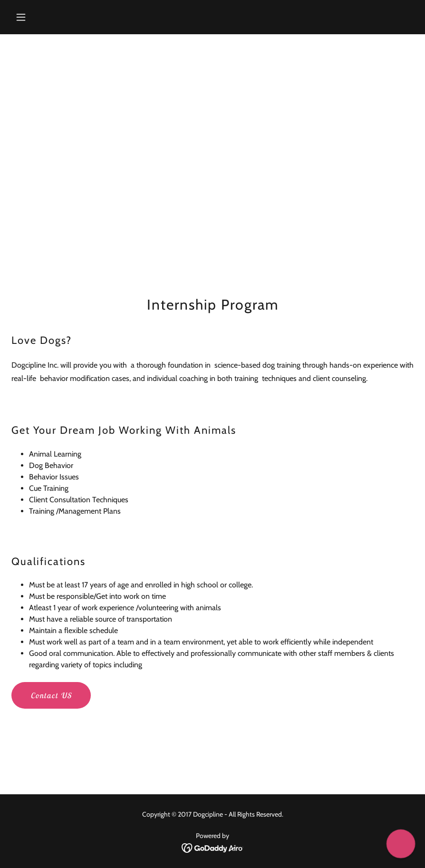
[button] (58, 17)
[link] (213, 847)
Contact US (51, 695)
